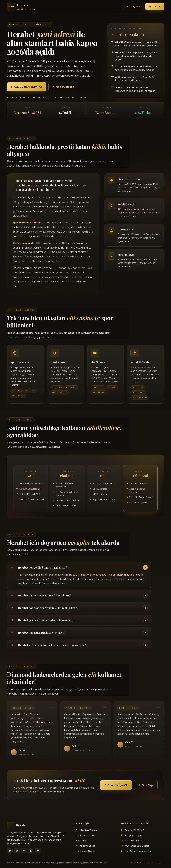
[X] (24, 851)
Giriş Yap (133, 6)
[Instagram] (31, 851)
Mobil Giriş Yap (63, 87)
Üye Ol (155, 6)
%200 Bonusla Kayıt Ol (27, 87)
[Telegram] (10, 851)
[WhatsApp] (17, 851)
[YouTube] (38, 851)
